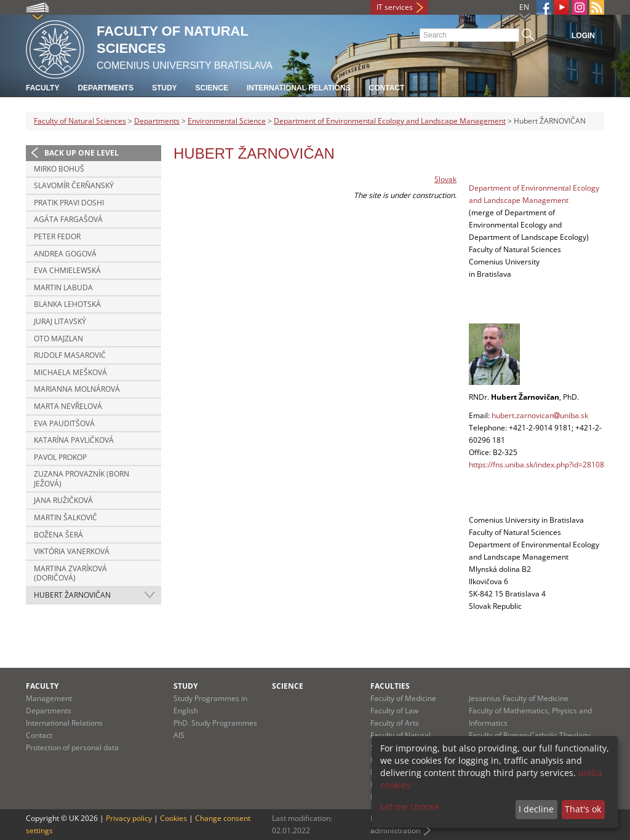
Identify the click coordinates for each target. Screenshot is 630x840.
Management (49, 698)
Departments (105, 88)
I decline (536, 809)
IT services (395, 7)
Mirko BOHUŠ (59, 169)
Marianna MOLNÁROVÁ (77, 389)
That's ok (583, 809)
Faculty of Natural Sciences (80, 121)
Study (165, 88)
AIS (179, 735)
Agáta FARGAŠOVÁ (68, 219)
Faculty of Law (394, 711)
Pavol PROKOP (60, 457)
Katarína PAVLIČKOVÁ (74, 440)
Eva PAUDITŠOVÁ (64, 423)
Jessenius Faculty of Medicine (519, 698)
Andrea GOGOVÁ (65, 254)
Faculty (42, 88)
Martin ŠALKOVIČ (66, 517)
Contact (387, 88)
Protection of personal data (72, 747)
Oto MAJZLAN (58, 339)
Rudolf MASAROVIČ (70, 355)
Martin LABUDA (63, 287)
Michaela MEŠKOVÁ (70, 372)
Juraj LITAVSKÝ (60, 321)
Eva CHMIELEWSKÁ (67, 270)
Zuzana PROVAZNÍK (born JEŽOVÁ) (82, 479)
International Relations (299, 88)
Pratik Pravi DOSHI (69, 203)
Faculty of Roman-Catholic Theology (530, 735)
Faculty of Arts (395, 723)
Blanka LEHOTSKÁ (67, 304)
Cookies (173, 818)
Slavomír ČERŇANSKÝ (74, 185)
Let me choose (410, 806)
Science (212, 88)
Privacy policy (129, 818)
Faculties (390, 686)
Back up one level (82, 153)
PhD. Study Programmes (215, 723)
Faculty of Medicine (403, 698)
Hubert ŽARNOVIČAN (72, 595)
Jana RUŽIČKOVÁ (63, 500)
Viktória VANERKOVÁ (72, 551)
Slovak (445, 179)
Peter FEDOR (57, 236)
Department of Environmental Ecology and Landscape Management (390, 121)
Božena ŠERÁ (58, 535)
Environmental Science (227, 121)
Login (583, 36)
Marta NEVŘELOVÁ (68, 406)
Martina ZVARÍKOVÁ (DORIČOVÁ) (70, 573)
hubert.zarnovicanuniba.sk (540, 415)
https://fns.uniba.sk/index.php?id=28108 (536, 465)
